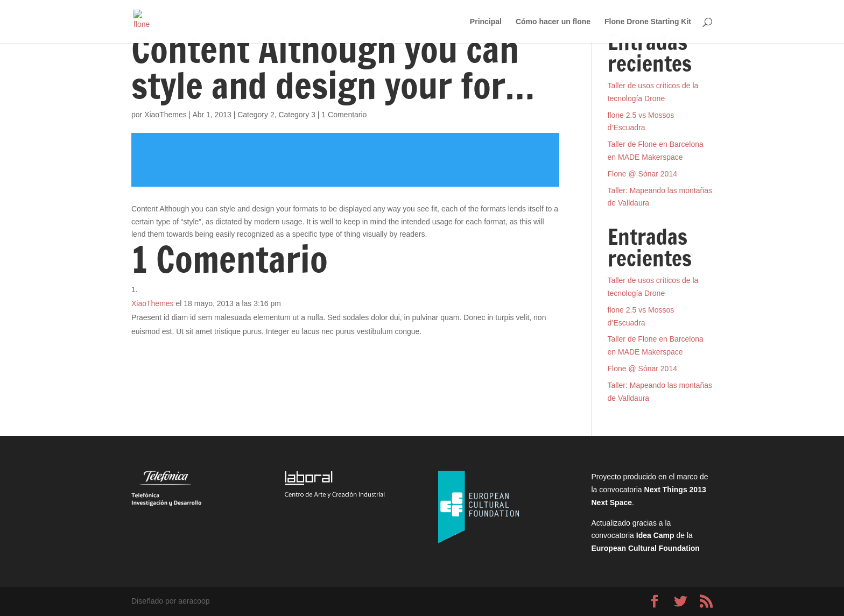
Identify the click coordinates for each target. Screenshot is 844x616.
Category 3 (297, 115)
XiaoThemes (166, 115)
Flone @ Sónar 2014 (642, 174)
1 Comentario (344, 115)
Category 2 (256, 115)
